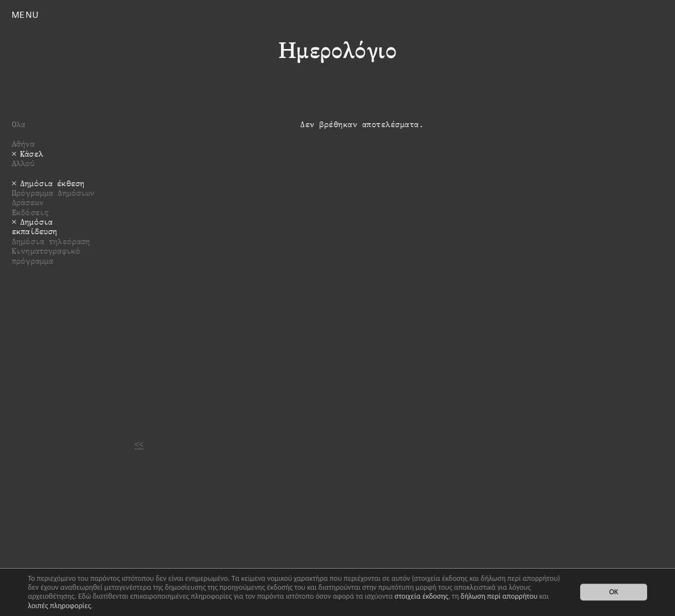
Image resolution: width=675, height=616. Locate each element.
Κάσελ (32, 154)
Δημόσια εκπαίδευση (34, 226)
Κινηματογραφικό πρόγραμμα (46, 255)
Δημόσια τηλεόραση (51, 241)
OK (614, 592)
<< (139, 444)
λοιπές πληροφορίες (59, 606)
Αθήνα (23, 144)
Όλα (18, 124)
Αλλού (23, 163)
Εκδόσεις (30, 212)
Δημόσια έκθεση (52, 183)
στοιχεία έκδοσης (421, 596)
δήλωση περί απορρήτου (499, 596)
